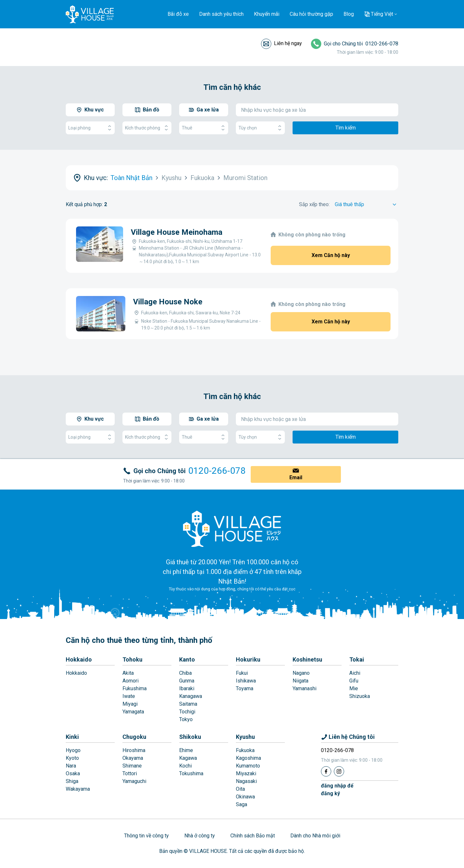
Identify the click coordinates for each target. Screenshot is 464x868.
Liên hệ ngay (288, 43)
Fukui (242, 673)
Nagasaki (246, 781)
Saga (242, 804)
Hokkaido (79, 659)
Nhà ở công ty (200, 836)
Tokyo (186, 719)
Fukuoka (245, 750)
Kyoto (72, 758)
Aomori (130, 681)
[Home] (232, 529)
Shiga (72, 781)
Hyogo (73, 750)
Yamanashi (304, 688)
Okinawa (245, 797)
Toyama (245, 688)
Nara (71, 766)
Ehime (186, 750)
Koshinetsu (307, 659)
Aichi (355, 673)
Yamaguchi (134, 781)
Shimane (132, 766)
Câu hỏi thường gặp (311, 14)
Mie (354, 688)
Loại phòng (90, 128)
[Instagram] (339, 771)
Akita (128, 673)
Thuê (204, 128)
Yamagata (133, 712)
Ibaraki (187, 688)
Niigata (300, 681)
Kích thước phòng (147, 128)
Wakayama (78, 789)
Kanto (187, 659)
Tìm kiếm (346, 128)
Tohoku (132, 659)
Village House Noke (168, 302)
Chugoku (134, 737)
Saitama (188, 704)
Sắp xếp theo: (314, 204)
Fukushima (135, 688)
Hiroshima (134, 750)
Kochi (185, 766)
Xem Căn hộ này (331, 255)
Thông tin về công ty (146, 836)
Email (296, 477)
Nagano (301, 673)
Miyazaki (246, 773)
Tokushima (191, 773)
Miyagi (130, 704)
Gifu (354, 681)
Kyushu (245, 737)
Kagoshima (248, 758)
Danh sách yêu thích (221, 14)
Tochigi (187, 712)
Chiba (185, 673)
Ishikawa (246, 681)
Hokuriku (248, 659)
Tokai (357, 659)
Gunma (187, 681)
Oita (240, 789)
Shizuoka (360, 696)
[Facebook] (326, 771)
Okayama (133, 758)
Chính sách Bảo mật (253, 836)
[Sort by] (367, 205)
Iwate (129, 696)
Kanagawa (191, 696)
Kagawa (188, 758)
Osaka (73, 773)
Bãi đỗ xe (178, 14)
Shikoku (190, 737)
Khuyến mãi (267, 14)
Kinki (72, 737)
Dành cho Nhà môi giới (315, 836)
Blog (349, 14)
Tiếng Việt (382, 14)
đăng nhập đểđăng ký (337, 790)
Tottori (130, 773)
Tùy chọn (260, 128)
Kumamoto (248, 766)
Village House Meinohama (177, 232)
